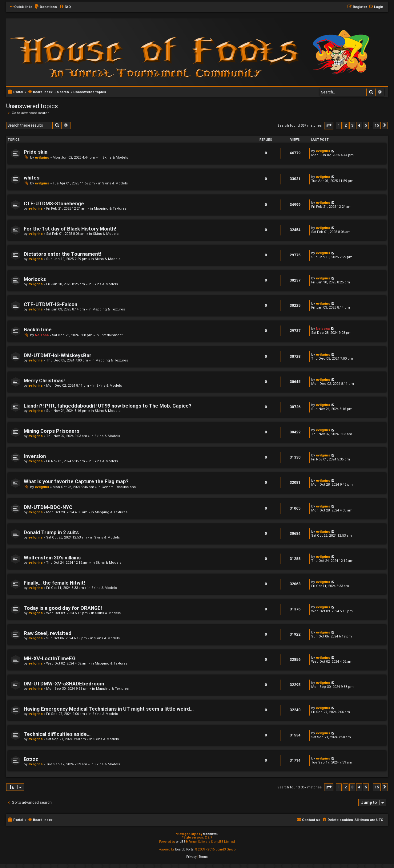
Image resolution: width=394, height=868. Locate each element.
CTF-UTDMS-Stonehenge (54, 204)
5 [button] (366, 125)
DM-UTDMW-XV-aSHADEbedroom (64, 684)
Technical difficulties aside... (57, 734)
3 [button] (352, 125)
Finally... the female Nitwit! (54, 583)
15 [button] (377, 125)
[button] (329, 126)
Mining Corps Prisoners (52, 431)
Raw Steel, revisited (48, 633)
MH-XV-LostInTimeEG (50, 659)
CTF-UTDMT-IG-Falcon (50, 304)
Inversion (35, 456)
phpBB (181, 842)
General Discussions (119, 487)
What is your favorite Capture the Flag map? (76, 481)
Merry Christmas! (44, 381)
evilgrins (42, 158)
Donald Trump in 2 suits (51, 533)
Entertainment (111, 335)
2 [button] (346, 125)
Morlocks (35, 279)
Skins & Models (115, 158)
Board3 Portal (185, 849)
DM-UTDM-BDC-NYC (48, 507)
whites (32, 178)
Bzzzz (31, 759)
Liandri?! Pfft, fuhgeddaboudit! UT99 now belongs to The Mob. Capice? (108, 406)
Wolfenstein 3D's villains (52, 558)
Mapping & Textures (110, 209)
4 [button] (359, 125)
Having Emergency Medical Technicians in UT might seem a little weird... (109, 709)
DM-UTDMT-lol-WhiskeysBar (58, 355)
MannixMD (211, 834)
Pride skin (36, 152)
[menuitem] (46, 7)
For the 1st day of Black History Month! (70, 229)
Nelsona (42, 335)
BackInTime (38, 330)
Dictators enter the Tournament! (62, 254)
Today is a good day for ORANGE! (63, 608)
